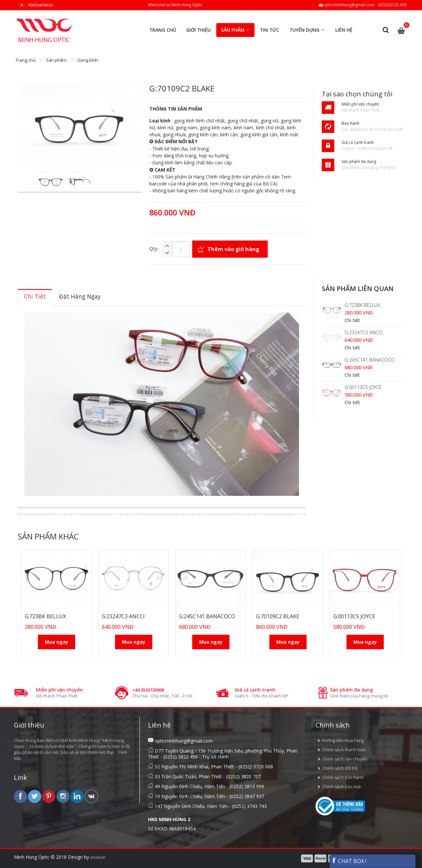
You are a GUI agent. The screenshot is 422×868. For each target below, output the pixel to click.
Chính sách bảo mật (341, 787)
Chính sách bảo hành (343, 777)
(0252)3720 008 (392, 5)
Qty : (154, 249)
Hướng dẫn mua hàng (343, 740)
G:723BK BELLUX (362, 305)
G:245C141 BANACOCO (370, 360)
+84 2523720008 (148, 690)
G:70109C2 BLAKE (278, 616)
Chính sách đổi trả (340, 768)
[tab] (35, 297)
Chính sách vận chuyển (345, 759)
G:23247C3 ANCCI (363, 332)
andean (98, 857)
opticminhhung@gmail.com (349, 5)
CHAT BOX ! (349, 861)
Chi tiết (352, 320)
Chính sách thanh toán (344, 750)
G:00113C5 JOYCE (363, 387)
